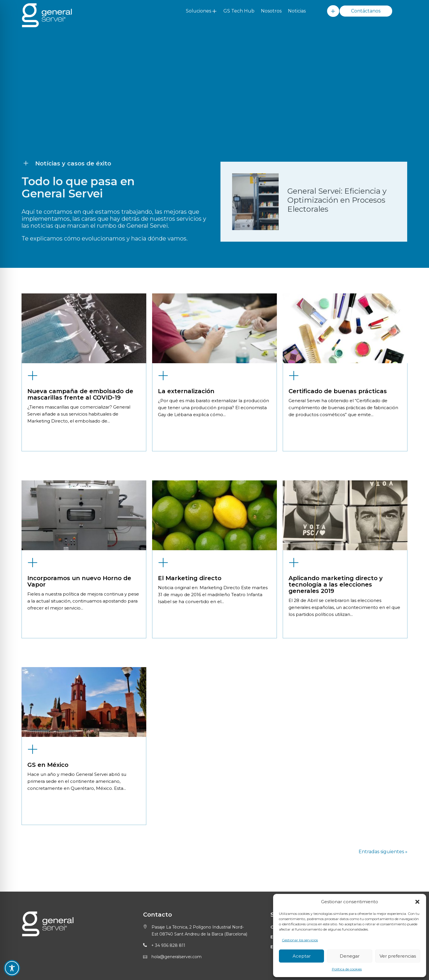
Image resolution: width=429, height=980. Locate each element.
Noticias (297, 11)
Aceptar (302, 956)
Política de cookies (347, 969)
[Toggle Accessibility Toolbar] (12, 968)
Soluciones (199, 11)
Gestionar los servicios (300, 940)
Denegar (350, 956)
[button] (417, 902)
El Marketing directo (190, 719)
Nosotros (271, 11)
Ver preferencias (398, 956)
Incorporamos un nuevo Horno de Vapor (79, 722)
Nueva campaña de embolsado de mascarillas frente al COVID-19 (80, 535)
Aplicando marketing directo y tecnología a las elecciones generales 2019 (336, 725)
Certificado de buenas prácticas (338, 532)
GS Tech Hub (239, 11)
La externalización (186, 532)
